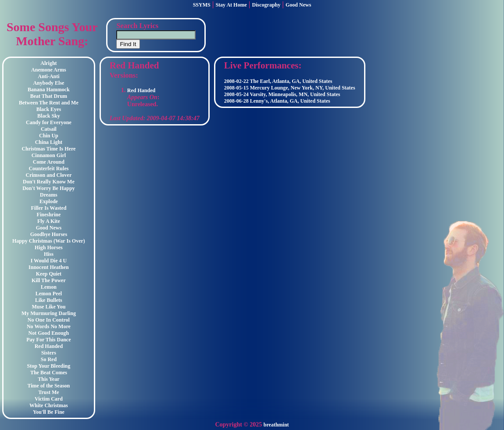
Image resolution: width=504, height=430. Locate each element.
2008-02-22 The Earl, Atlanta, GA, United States (278, 81)
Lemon (49, 287)
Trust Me (48, 392)
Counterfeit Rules (48, 168)
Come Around (49, 162)
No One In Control (49, 320)
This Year (48, 379)
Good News (298, 5)
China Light (49, 142)
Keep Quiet (49, 274)
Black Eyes (49, 109)
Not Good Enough (49, 333)
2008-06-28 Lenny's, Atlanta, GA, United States (277, 101)
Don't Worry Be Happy (48, 188)
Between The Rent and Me (49, 103)
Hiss (49, 254)
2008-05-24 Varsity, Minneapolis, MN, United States (282, 94)
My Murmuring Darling (49, 313)
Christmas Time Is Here (48, 149)
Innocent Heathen (49, 267)
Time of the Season (49, 386)
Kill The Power (49, 280)
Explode (49, 201)
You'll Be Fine (49, 412)
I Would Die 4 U (49, 261)
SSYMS (202, 5)
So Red (49, 359)
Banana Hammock (49, 90)
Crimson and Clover (49, 175)
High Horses (49, 247)
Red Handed (49, 346)
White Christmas (49, 405)
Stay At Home (231, 5)
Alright (48, 63)
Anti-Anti (48, 76)
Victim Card (49, 399)
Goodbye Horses (49, 234)
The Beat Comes (49, 373)
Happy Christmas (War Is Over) (49, 241)
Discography (266, 5)
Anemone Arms (49, 70)
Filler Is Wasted (48, 208)
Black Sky (49, 116)
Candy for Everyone (49, 122)
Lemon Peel (49, 294)
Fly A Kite (49, 221)
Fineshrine (49, 215)
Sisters (49, 353)
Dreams (49, 195)
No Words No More (49, 326)
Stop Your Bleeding (49, 366)
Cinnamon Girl (49, 155)
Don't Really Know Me (49, 182)
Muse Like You (48, 307)
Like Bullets (49, 300)
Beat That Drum (49, 96)
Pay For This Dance (48, 340)
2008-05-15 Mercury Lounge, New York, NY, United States (290, 88)
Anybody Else (48, 83)
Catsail (49, 129)
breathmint (276, 425)
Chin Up (49, 136)
